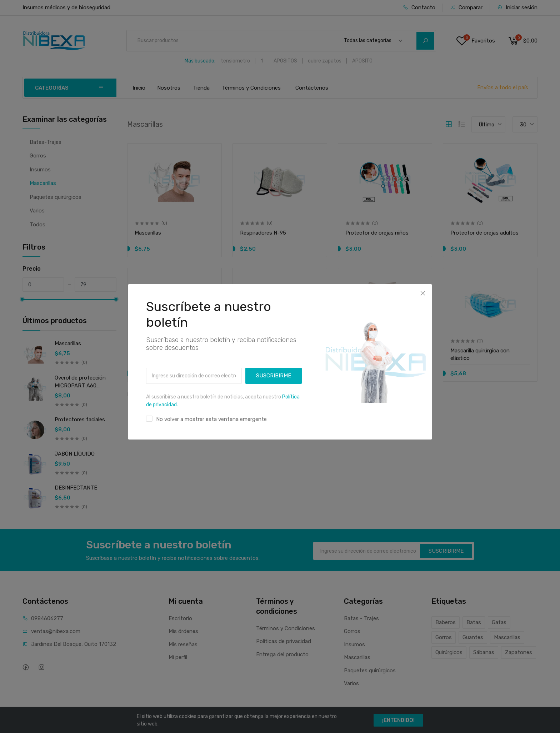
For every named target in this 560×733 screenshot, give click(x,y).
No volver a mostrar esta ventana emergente (211, 410)
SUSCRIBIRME (274, 367)
